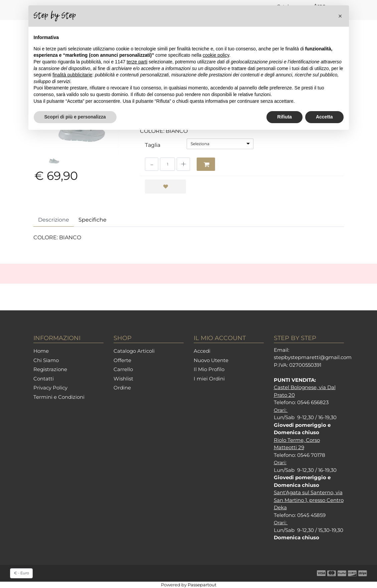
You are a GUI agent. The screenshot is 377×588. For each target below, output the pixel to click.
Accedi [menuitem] (202, 351)
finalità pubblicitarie (72, 75)
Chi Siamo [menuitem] (46, 360)
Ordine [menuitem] (122, 388)
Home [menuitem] (41, 351)
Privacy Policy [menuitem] (50, 388)
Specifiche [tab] (92, 220)
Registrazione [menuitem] (50, 369)
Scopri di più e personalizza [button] (75, 117)
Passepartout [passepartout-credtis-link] (202, 585)
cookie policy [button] (216, 55)
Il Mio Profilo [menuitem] (209, 369)
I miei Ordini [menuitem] (209, 379)
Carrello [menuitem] (123, 369)
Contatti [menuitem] (44, 379)
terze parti (137, 62)
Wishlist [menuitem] (123, 379)
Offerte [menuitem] (122, 360)
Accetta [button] (324, 117)
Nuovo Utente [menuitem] (211, 360)
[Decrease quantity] (152, 164)
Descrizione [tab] (54, 220)
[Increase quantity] (183, 164)
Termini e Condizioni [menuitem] (59, 397)
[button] (340, 16)
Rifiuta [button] (285, 117)
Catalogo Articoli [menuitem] (134, 351)
